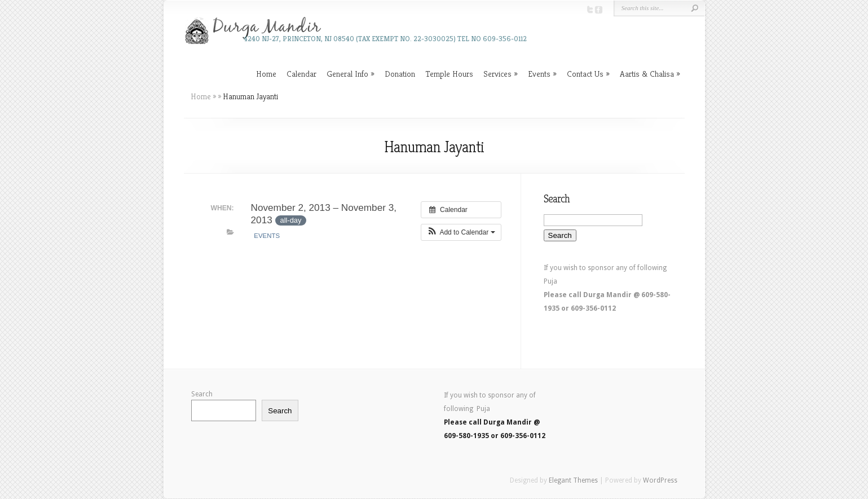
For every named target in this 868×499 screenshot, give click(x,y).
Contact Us (585, 74)
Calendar (301, 74)
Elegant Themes (573, 480)
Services (497, 74)
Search (202, 394)
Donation (400, 74)
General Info (347, 74)
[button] (461, 232)
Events (539, 74)
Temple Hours (449, 74)
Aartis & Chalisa (647, 74)
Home (266, 74)
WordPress (660, 480)
